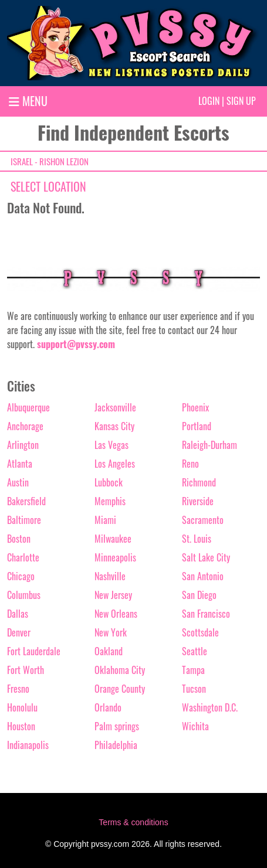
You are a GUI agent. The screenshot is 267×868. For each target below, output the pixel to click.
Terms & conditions (133, 822)
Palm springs (117, 726)
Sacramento (203, 520)
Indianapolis (28, 745)
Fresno (18, 689)
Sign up (241, 101)
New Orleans (116, 614)
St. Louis (197, 539)
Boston (19, 539)
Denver (19, 632)
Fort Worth (26, 670)
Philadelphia (116, 745)
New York (111, 632)
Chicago (21, 576)
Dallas (18, 614)
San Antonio (203, 576)
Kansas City (114, 426)
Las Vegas (111, 445)
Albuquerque (28, 407)
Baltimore (24, 520)
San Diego (199, 595)
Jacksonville (115, 407)
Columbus (24, 595)
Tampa (193, 670)
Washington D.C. (210, 707)
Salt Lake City (206, 557)
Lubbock (109, 482)
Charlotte (23, 557)
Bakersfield (26, 501)
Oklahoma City (120, 670)
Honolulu (22, 707)
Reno (190, 464)
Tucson (194, 689)
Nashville (110, 576)
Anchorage (25, 426)
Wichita (195, 726)
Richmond (199, 482)
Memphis (110, 501)
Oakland (109, 651)
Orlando (108, 707)
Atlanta (20, 464)
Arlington (23, 445)
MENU (28, 101)
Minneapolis (115, 557)
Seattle (195, 651)
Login (209, 101)
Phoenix (195, 407)
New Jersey (113, 595)
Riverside (198, 501)
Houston (21, 726)
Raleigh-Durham (209, 445)
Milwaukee (113, 539)
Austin (18, 482)
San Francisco (206, 614)
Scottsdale (200, 632)
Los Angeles (115, 464)
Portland (197, 426)
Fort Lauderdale (34, 651)
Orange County (120, 689)
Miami (105, 520)
